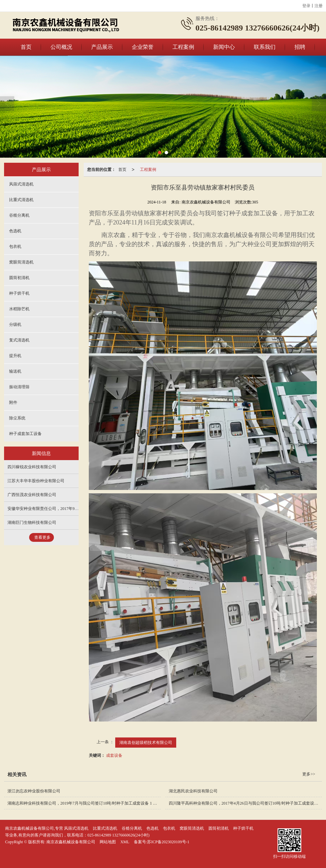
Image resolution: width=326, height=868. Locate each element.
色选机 (15, 231)
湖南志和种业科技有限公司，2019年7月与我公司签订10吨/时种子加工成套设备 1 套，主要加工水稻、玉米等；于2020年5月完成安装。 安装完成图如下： (84, 803)
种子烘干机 (19, 293)
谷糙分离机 (19, 215)
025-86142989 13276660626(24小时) (118, 835)
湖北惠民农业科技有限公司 (193, 791)
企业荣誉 (143, 47)
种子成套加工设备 (25, 434)
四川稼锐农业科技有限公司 (32, 467)
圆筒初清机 (19, 278)
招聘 (300, 47)
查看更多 (42, 537)
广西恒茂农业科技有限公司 (32, 495)
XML (125, 842)
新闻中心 (224, 47)
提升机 (15, 356)
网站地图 (108, 842)
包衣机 (15, 246)
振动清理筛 (19, 387)
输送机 (15, 371)
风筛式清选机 (21, 184)
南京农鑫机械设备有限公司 (71, 842)
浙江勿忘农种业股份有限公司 (34, 791)
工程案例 (183, 47)
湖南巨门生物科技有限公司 (32, 522)
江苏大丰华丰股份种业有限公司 (36, 481)
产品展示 (102, 47)
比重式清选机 (21, 200)
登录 (306, 6)
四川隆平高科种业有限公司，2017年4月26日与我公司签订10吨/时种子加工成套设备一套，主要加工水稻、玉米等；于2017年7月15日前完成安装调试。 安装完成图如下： (245, 803)
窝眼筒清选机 (21, 262)
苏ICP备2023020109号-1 (168, 842)
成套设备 (114, 755)
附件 (13, 402)
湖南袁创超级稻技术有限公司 (146, 743)
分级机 (15, 324)
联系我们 (265, 47)
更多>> (309, 774)
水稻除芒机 (19, 309)
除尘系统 (17, 418)
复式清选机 (19, 340)
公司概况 (61, 47)
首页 (26, 47)
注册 (319, 6)
